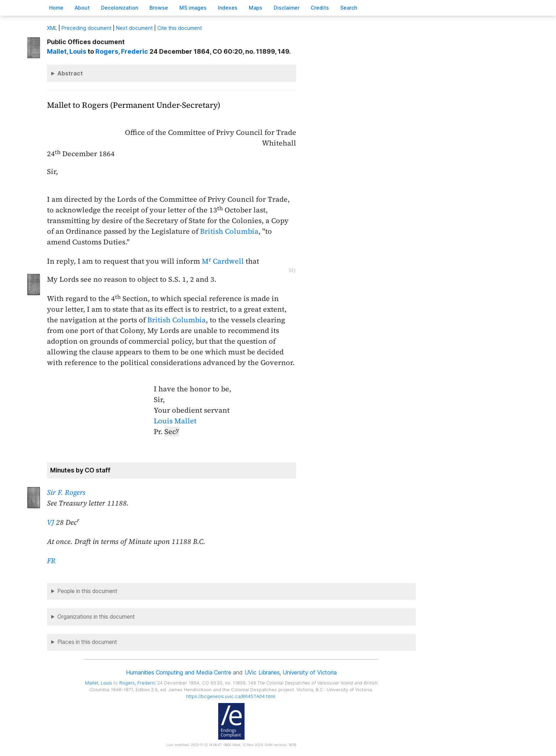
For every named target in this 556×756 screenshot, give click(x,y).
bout (82, 8)
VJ (51, 522)
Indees (228, 8)
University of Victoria (310, 672)
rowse (159, 8)
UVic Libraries (262, 672)
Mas (256, 8)
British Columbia (229, 231)
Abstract (70, 73)
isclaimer (287, 8)
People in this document (87, 591)
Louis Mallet (175, 421)
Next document (134, 28)
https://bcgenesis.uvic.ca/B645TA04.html (231, 696)
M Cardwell (223, 261)
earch (349, 8)
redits (320, 8)
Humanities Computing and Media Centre (179, 672)
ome (56, 8)
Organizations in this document (96, 617)
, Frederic (122, 51)
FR (51, 561)
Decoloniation (120, 8)
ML (52, 28)
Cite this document (180, 28)
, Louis (67, 51)
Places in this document (87, 642)
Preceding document (86, 28)
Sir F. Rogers (66, 492)
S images (193, 8)
